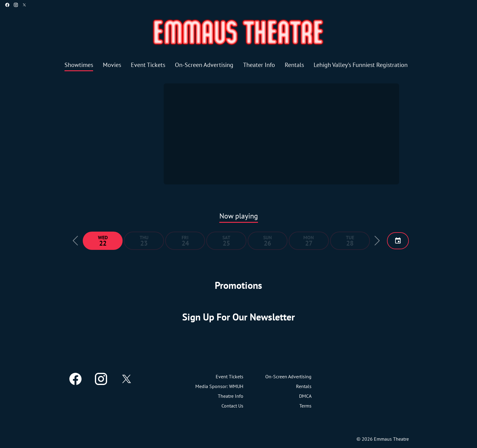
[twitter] (24, 5)
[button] (75, 241)
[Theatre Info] (231, 396)
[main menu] (236, 65)
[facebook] (7, 5)
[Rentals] (294, 65)
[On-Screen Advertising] (204, 65)
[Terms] (305, 406)
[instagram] (16, 5)
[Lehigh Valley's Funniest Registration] (361, 65)
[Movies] (112, 65)
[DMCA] (305, 396)
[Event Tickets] (148, 65)
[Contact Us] (232, 406)
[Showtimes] (79, 65)
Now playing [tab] (239, 216)
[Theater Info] (259, 65)
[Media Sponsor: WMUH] (219, 386)
